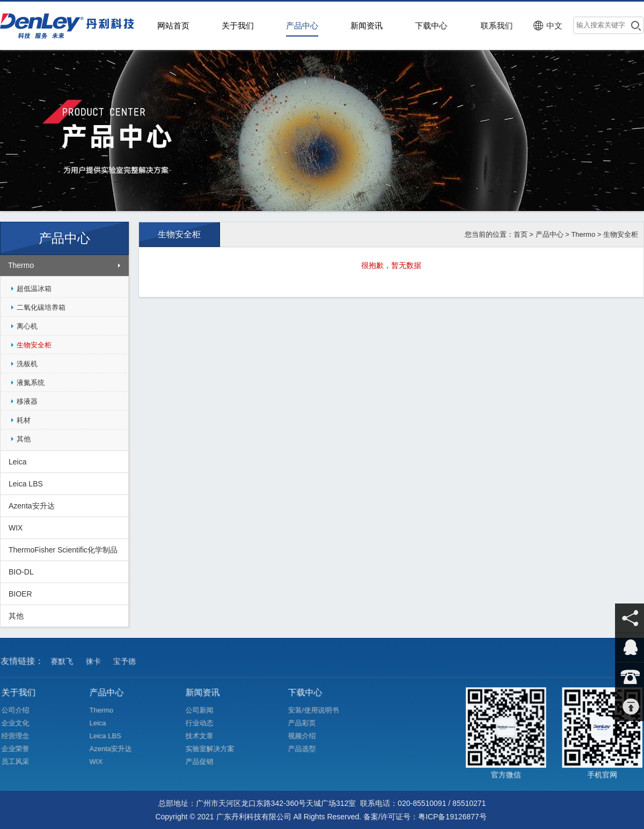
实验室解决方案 (215, 749)
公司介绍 (20, 710)
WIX (16, 528)
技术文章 (204, 736)
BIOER (20, 594)
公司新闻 (204, 710)
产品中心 (550, 234)
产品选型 (307, 749)
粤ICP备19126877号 (452, 817)
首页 (521, 234)
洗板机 (27, 364)
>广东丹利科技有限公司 (70, 26)
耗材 (24, 420)
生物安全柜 (34, 345)
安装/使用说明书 (318, 710)
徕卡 (96, 666)
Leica (17, 462)
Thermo (21, 265)
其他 (24, 439)
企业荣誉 (20, 749)
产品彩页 (307, 723)
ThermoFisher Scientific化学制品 (63, 550)
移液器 (27, 401)
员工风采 (20, 761)
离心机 (27, 326)
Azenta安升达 (32, 506)
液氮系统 (31, 383)
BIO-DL (21, 572)
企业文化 (20, 723)
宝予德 (126, 666)
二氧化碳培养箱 (41, 307)
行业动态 (204, 723)
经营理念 (20, 736)
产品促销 (204, 761)
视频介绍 (307, 736)
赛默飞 (64, 666)
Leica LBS (26, 484)
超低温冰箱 (34, 289)
